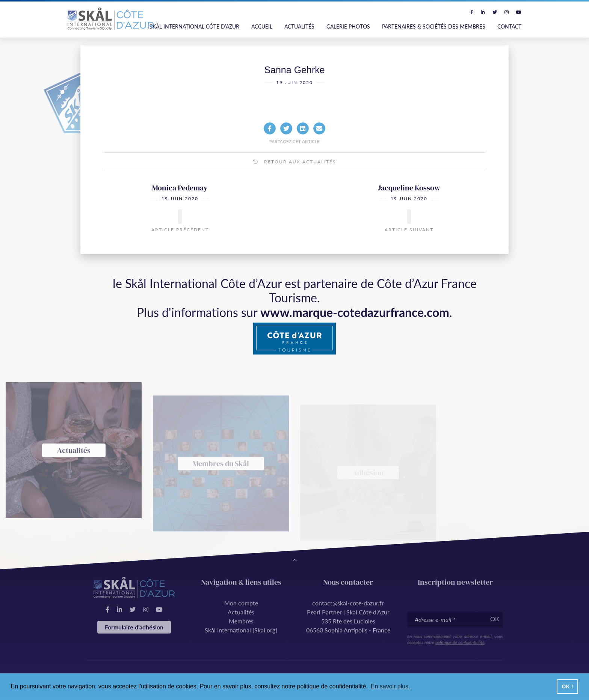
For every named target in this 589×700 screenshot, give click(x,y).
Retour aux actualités (295, 175)
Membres (241, 621)
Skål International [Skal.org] (241, 630)
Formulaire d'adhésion (134, 627)
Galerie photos (348, 26)
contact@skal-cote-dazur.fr (348, 603)
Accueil (262, 26)
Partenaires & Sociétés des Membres (434, 26)
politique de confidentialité (460, 642)
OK (495, 619)
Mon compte (241, 603)
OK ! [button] (567, 686)
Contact (509, 26)
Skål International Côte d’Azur (194, 26)
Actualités (299, 26)
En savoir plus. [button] (390, 686)
